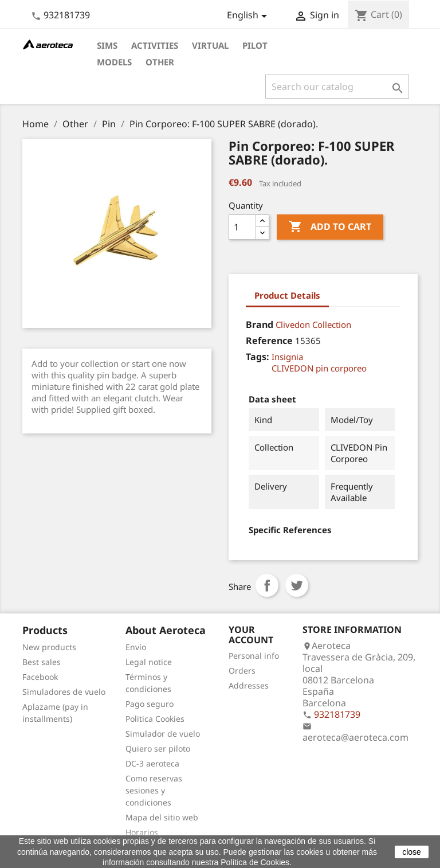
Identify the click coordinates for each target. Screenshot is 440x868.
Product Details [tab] (287, 295)
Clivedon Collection (313, 324)
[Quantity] (242, 227)
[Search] (337, 87)
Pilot (255, 45)
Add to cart (330, 227)
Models (114, 62)
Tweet (297, 585)
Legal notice (149, 662)
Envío (136, 647)
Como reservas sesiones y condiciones (154, 790)
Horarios (142, 832)
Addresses (249, 685)
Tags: (258, 357)
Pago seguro (150, 704)
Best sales (42, 662)
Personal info (254, 656)
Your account (251, 635)
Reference (269, 341)
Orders (242, 670)
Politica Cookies (155, 719)
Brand (260, 324)
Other (160, 62)
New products (49, 647)
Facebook (40, 677)
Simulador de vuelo (163, 734)
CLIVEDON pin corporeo (319, 368)
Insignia (287, 357)
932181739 (67, 15)
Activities (155, 45)
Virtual (210, 45)
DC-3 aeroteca (152, 763)
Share (267, 585)
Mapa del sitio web (162, 817)
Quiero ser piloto (158, 748)
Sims (107, 45)
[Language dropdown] (249, 16)
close (412, 852)
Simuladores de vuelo (64, 692)
